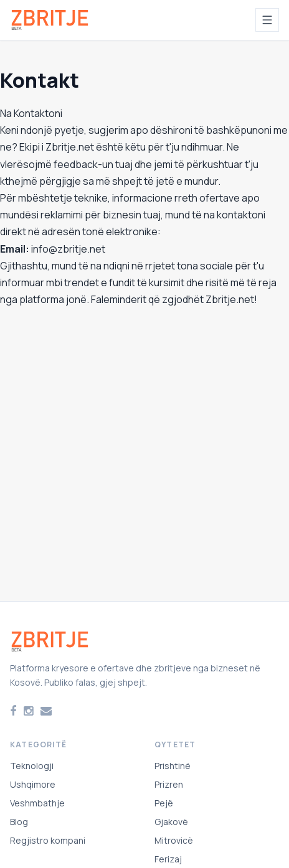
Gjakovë (171, 822)
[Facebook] (13, 711)
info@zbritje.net (68, 249)
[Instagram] (28, 711)
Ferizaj (168, 859)
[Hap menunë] (267, 20)
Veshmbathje (37, 803)
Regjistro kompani (48, 840)
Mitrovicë (174, 840)
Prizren (169, 784)
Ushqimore (33, 784)
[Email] (46, 711)
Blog (19, 822)
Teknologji (32, 766)
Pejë (164, 803)
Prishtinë (173, 766)
